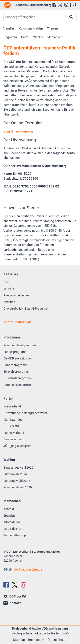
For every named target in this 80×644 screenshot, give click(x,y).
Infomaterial (12, 522)
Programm (10, 37)
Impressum (36, 640)
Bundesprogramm (15, 365)
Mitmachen (55, 37)
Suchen (71, 17)
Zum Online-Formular (18, 131)
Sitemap (19, 640)
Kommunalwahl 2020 (18, 487)
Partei (25, 37)
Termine (9, 289)
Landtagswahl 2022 (17, 481)
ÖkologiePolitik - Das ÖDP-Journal (26, 309)
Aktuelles (9, 28)
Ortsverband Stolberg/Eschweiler (25, 413)
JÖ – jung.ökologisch (17, 446)
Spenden (9, 516)
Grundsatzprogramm (17, 378)
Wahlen (38, 37)
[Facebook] (54, 5)
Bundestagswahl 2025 (18, 468)
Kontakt (9, 509)
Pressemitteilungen (16, 295)
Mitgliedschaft (13, 529)
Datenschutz (56, 640)
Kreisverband (12, 406)
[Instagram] (66, 5)
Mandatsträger (13, 420)
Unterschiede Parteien (18, 385)
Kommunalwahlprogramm (21, 345)
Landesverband (14, 433)
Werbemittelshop (15, 535)
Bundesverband (14, 439)
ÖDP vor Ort (11, 426)
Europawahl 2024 (15, 474)
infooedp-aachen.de (27, 569)
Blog (6, 282)
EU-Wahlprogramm (16, 372)
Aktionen (9, 302)
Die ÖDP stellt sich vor (18, 358)
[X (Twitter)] (60, 5)
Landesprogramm (15, 352)
